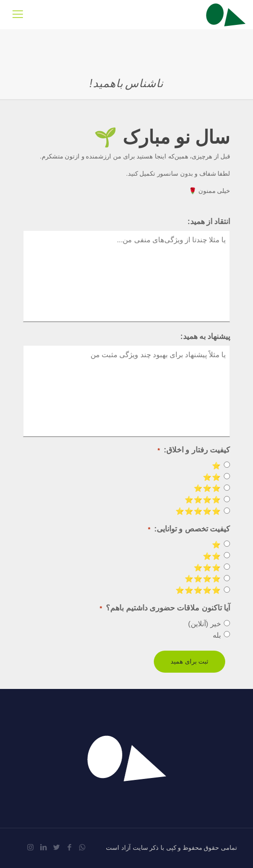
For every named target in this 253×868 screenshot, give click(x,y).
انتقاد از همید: (209, 221)
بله (217, 635)
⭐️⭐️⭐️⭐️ (203, 500)
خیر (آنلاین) (205, 624)
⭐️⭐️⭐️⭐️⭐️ (198, 511)
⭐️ (216, 466)
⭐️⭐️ (212, 477)
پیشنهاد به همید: (205, 336)
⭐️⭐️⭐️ (207, 488)
